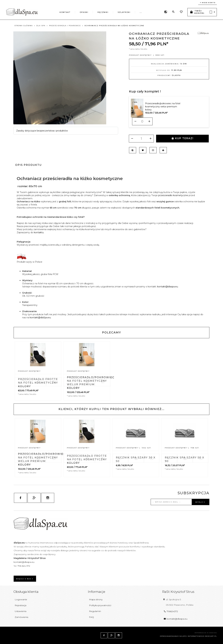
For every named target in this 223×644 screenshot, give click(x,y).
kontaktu (39, 232)
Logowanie (21, 599)
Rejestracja (21, 605)
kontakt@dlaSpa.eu (40, 318)
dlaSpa (176, 75)
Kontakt (65, 12)
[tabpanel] (111, 247)
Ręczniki (103, 12)
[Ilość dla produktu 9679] (142, 121)
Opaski (84, 12)
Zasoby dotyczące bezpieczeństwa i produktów (42, 131)
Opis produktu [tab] (28, 165)
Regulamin (95, 611)
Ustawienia (21, 611)
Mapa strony (96, 599)
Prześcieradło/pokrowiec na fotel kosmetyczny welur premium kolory (163, 107)
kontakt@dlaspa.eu (168, 287)
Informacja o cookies (206, 633)
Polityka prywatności (100, 605)
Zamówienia (21, 617)
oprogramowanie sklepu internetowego (182, 636)
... (141, 12)
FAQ (91, 617)
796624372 (171, 611)
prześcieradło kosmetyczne (173, 195)
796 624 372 (24, 566)
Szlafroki (124, 12)
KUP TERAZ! (182, 138)
